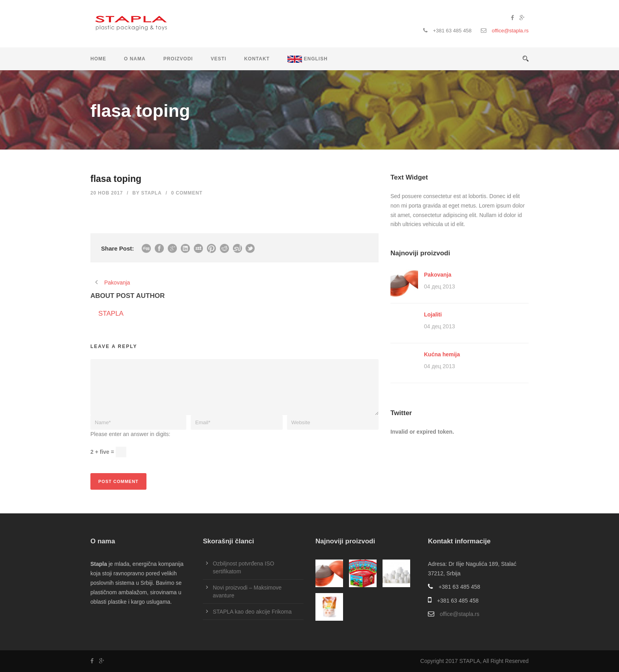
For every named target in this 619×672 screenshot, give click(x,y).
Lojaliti (433, 314)
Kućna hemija (442, 354)
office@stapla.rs (510, 31)
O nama (135, 59)
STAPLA (152, 193)
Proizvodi (178, 59)
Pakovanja (438, 275)
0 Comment (187, 193)
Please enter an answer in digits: (130, 434)
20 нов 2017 (107, 193)
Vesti (219, 59)
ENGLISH (308, 59)
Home (98, 59)
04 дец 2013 (439, 286)
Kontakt (257, 59)
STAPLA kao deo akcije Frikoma (252, 612)
